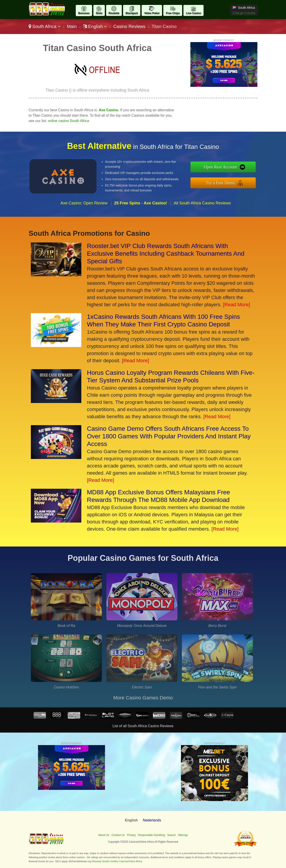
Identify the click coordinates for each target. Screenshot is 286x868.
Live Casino (193, 13)
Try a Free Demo (221, 183)
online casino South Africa (68, 121)
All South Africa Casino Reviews (202, 203)
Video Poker (152, 13)
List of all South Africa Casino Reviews (143, 726)
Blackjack (132, 13)
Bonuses (84, 13)
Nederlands (152, 820)
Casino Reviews (129, 26)
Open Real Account (220, 167)
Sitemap (183, 835)
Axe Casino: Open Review (84, 203)
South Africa (45, 26)
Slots (99, 13)
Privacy (131, 835)
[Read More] (237, 305)
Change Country (244, 13)
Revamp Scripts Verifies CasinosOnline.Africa (117, 861)
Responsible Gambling (152, 835)
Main (72, 26)
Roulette (114, 13)
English (95, 26)
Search (171, 835)
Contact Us (118, 835)
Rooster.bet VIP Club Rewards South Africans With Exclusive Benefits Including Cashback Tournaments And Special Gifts (166, 254)
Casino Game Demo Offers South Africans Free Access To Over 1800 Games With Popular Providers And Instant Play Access (169, 436)
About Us (104, 835)
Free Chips (173, 13)
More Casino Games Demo (143, 698)
